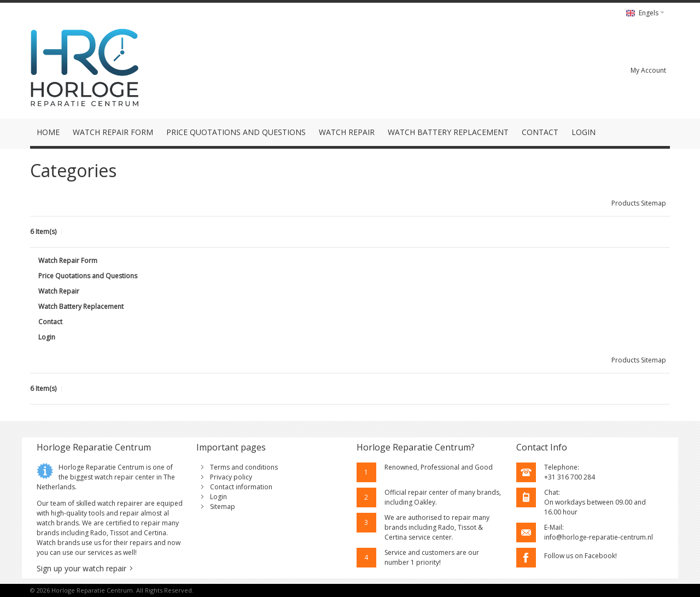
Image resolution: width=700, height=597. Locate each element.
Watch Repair (59, 291)
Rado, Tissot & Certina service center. (434, 532)
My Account (648, 70)
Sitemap (223, 507)
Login (47, 337)
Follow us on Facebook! (581, 556)
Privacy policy (231, 477)
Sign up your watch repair (81, 568)
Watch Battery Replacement (81, 306)
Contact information (241, 487)
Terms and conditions (244, 467)
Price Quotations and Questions (88, 276)
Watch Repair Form (68, 261)
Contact (50, 322)
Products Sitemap (639, 203)
